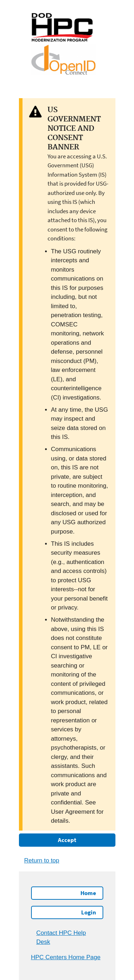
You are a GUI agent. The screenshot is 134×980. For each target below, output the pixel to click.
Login (89, 912)
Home (88, 893)
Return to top (42, 861)
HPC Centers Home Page (66, 957)
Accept (67, 840)
